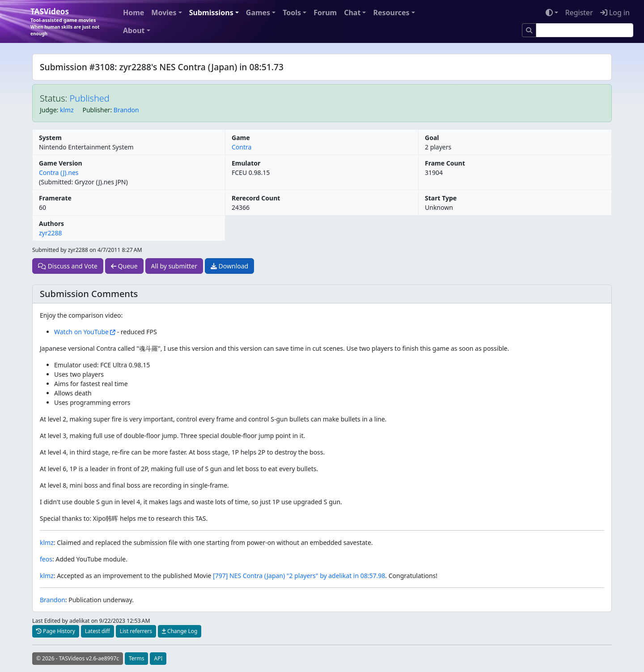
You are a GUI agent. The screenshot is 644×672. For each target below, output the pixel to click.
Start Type (441, 198)
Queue (124, 266)
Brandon (126, 110)
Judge (48, 110)
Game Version (61, 163)
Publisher (96, 110)
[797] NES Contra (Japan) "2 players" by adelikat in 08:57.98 (299, 576)
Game (241, 138)
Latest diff (97, 631)
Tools (292, 13)
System (50, 138)
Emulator (246, 163)
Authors (51, 223)
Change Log (180, 631)
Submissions (211, 13)
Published (90, 98)
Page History (56, 631)
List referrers (136, 631)
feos (46, 559)
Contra (241, 147)
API (158, 658)
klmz (67, 110)
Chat (352, 13)
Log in (615, 13)
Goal (432, 138)
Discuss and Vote (68, 266)
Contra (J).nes (59, 172)
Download (229, 266)
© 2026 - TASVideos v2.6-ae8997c (78, 658)
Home (133, 13)
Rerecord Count (256, 198)
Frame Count (445, 163)
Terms (137, 658)
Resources (391, 13)
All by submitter (174, 266)
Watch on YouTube (81, 332)
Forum (325, 13)
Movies (164, 13)
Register (579, 13)
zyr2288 (51, 233)
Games (258, 13)
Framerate (55, 198)
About (134, 30)
